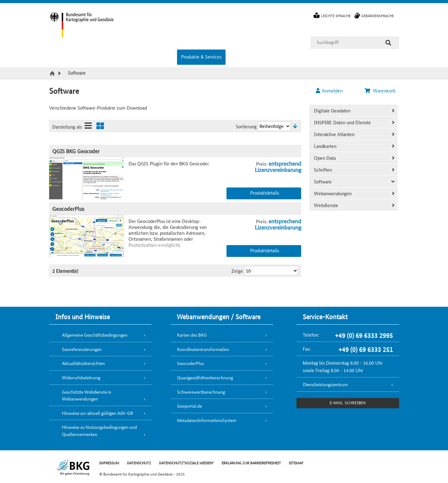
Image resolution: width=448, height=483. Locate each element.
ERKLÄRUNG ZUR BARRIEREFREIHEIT (251, 463)
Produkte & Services (201, 57)
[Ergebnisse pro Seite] (271, 271)
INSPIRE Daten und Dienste (342, 122)
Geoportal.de (189, 406)
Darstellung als (67, 127)
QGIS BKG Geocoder (76, 151)
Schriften (323, 170)
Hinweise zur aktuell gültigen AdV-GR (98, 413)
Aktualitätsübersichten (83, 363)
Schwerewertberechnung (201, 392)
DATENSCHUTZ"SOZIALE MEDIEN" (186, 463)
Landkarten (325, 146)
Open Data (325, 158)
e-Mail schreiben (348, 402)
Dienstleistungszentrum (325, 384)
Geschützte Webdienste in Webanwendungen (87, 395)
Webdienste (326, 205)
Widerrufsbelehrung (81, 377)
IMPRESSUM (109, 463)
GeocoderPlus (68, 208)
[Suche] (388, 43)
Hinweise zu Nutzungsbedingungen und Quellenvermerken (99, 431)
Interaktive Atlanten (334, 134)
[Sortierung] (274, 126)
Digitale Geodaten (332, 110)
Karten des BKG (192, 335)
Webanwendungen (333, 193)
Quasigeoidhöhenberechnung (205, 377)
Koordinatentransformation (203, 349)
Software (323, 181)
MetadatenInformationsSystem (207, 420)
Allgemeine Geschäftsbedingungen (95, 335)
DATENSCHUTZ (139, 463)
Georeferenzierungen (82, 349)
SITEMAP (296, 463)
